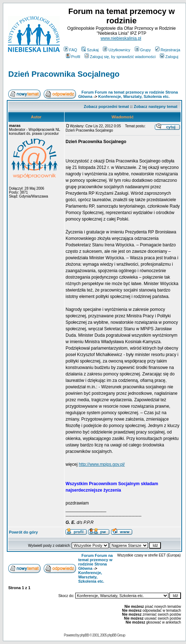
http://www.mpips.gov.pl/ (102, 464)
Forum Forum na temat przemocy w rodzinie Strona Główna (96, 562)
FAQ (70, 50)
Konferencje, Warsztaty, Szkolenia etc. (134, 96)
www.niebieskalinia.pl (121, 38)
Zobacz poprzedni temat (106, 106)
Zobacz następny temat (156, 106)
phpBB (84, 635)
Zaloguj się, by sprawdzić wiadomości (120, 57)
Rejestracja (168, 50)
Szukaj (90, 50)
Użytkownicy (116, 50)
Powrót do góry (23, 532)
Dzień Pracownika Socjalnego (64, 74)
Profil (73, 57)
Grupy (143, 50)
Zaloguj (169, 57)
